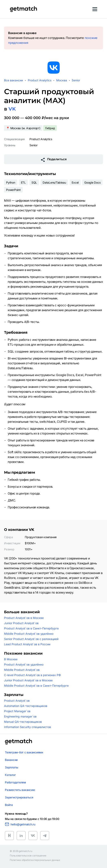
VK (12, 109)
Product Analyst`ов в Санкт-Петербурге (31, 628)
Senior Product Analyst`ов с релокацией (31, 639)
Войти (9, 805)
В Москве (11, 659)
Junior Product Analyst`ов (21, 623)
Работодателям (15, 782)
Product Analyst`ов (17, 701)
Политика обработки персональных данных (35, 860)
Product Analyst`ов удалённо (24, 664)
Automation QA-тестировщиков (26, 706)
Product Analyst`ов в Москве (24, 618)
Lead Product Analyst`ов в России (27, 644)
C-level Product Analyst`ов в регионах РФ (32, 675)
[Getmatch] (23, 9)
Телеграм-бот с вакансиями (24, 752)
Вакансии (11, 760)
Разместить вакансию (20, 790)
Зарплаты (12, 767)
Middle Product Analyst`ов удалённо (29, 634)
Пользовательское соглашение (28, 856)
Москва (62, 80)
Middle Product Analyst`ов (22, 670)
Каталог (10, 775)
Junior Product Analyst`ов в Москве (28, 680)
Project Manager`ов (17, 711)
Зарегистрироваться (19, 797)
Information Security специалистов (28, 727)
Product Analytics (40, 80)
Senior (76, 80)
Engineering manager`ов (20, 716)
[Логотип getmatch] (18, 742)
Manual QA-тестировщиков (23, 722)
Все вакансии (14, 80)
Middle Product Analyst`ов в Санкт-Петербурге (36, 686)
